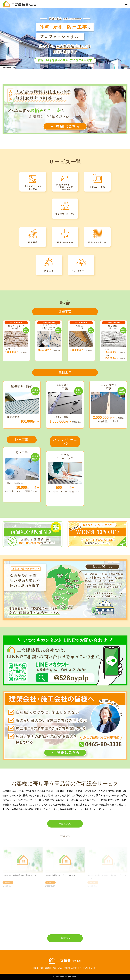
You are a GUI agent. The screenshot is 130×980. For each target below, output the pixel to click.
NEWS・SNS (38, 968)
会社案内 (93, 968)
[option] (65, 39)
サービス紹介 (84, 968)
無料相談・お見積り (71, 968)
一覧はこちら (65, 824)
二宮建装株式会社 (60, 977)
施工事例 (48, 968)
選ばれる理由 (57, 968)
